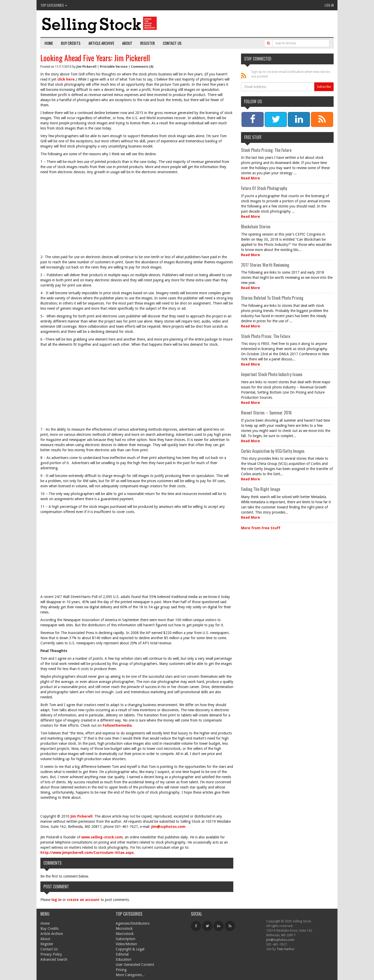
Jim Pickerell (86, 67)
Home (49, 43)
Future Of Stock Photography (264, 188)
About (127, 43)
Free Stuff (253, 137)
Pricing (121, 970)
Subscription (126, 939)
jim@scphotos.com (168, 827)
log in (56, 900)
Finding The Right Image (261, 489)
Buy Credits (71, 43)
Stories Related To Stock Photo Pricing (272, 298)
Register (148, 43)
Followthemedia (117, 725)
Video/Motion (126, 944)
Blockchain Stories (256, 227)
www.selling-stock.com (102, 837)
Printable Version (114, 67)
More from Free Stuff (261, 528)
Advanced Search (54, 959)
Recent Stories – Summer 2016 (266, 413)
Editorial (122, 954)
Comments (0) (142, 67)
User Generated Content (135, 965)
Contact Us (172, 43)
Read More (251, 178)
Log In (329, 5)
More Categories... (130, 975)
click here (66, 79)
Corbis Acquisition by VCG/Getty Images (273, 451)
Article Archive (101, 43)
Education (124, 959)
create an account (83, 900)
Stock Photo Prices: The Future (266, 336)
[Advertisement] (137, 216)
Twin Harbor (286, 949)
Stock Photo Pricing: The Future (266, 150)
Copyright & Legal (130, 949)
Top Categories (54, 5)
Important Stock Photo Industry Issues (272, 374)
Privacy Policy (51, 954)
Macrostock (125, 934)
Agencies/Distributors (133, 923)
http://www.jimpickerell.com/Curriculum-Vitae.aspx (87, 853)
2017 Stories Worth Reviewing (265, 265)
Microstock (124, 929)
